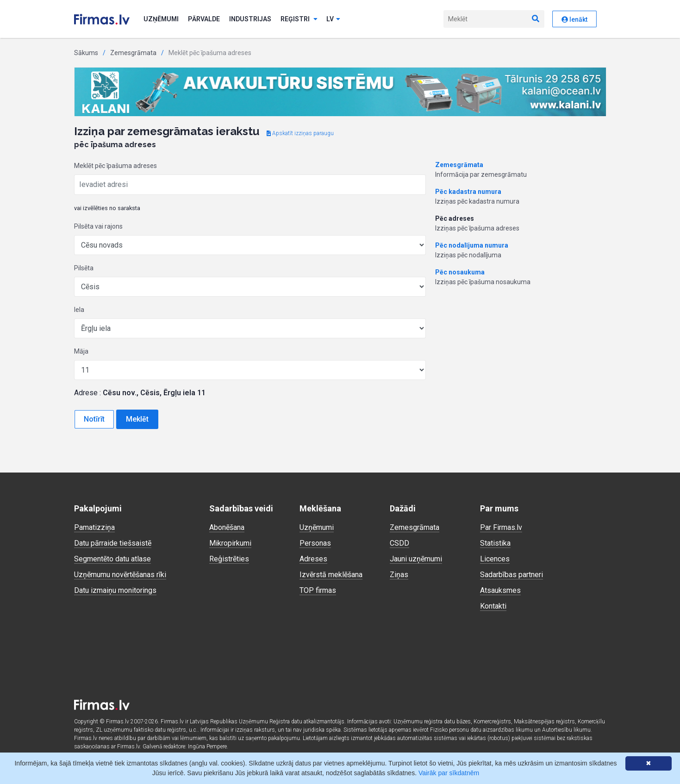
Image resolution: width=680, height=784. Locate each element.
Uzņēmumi (161, 19)
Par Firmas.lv (501, 527)
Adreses (313, 559)
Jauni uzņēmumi (416, 559)
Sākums (86, 53)
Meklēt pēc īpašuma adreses (115, 166)
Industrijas (250, 19)
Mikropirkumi (230, 543)
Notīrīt (94, 419)
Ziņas (399, 575)
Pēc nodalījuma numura (472, 245)
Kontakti (493, 606)
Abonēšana (227, 527)
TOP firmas (318, 590)
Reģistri (299, 19)
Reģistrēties (229, 559)
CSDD (399, 543)
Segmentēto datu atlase (112, 559)
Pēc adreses (455, 218)
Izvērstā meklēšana (331, 575)
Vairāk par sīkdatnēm (449, 773)
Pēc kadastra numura (468, 192)
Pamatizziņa (94, 527)
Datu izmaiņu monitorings (115, 590)
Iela (79, 310)
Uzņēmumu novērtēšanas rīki (120, 575)
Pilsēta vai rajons (98, 226)
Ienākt (574, 19)
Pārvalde (204, 19)
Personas (315, 543)
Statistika (495, 543)
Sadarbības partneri (512, 575)
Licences (495, 559)
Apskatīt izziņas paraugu (300, 133)
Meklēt (137, 419)
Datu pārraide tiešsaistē (113, 543)
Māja (81, 351)
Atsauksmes (500, 590)
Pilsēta (84, 268)
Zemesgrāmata (133, 53)
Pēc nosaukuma (460, 272)
